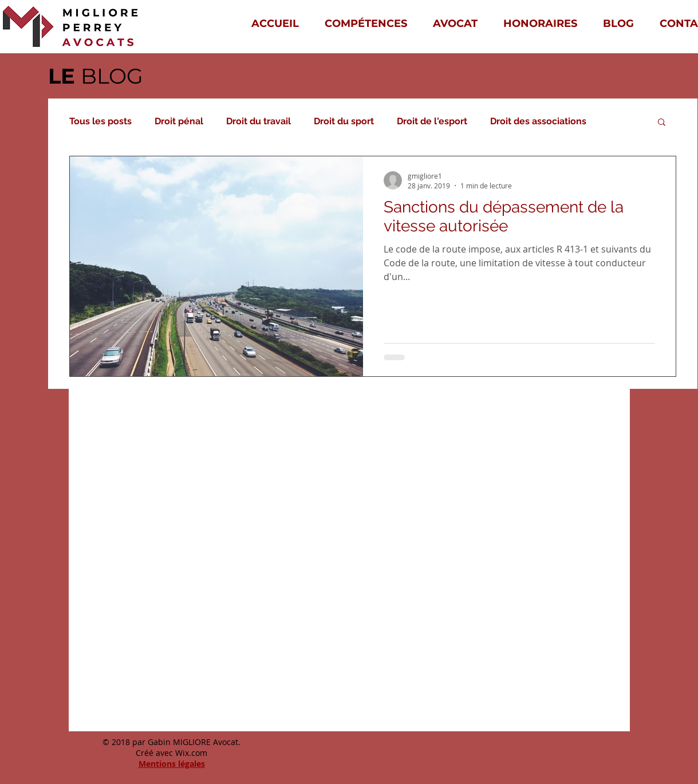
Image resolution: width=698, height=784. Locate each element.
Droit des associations (538, 121)
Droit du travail (259, 121)
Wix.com (191, 753)
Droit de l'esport (432, 121)
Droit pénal (179, 121)
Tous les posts (100, 121)
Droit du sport (344, 121)
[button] (662, 123)
